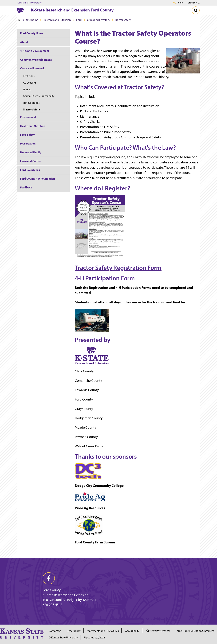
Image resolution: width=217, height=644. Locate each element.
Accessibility (132, 631)
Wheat (27, 89)
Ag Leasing (29, 83)
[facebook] (49, 578)
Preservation (28, 143)
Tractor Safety (31, 109)
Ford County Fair (30, 170)
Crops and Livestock (99, 20)
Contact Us (55, 631)
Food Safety (27, 135)
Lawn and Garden (31, 161)
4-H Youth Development (35, 51)
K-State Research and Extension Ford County (72, 10)
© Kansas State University (63, 637)
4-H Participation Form (105, 278)
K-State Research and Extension (66, 595)
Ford (79, 20)
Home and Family (31, 152)
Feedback (26, 187)
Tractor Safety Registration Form (118, 268)
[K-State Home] (21, 10)
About (24, 42)
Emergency (74, 631)
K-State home (28, 20)
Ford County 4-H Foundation (38, 179)
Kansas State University (29, 3)
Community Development (36, 60)
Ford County (52, 590)
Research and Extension (57, 20)
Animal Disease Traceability (39, 96)
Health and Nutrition (33, 126)
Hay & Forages (31, 103)
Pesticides (29, 76)
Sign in (180, 3)
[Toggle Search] (196, 10)
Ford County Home (32, 33)
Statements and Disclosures (103, 631)
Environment (28, 117)
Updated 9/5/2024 (95, 637)
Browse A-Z (194, 3)
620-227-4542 (52, 605)
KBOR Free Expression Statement (195, 631)
